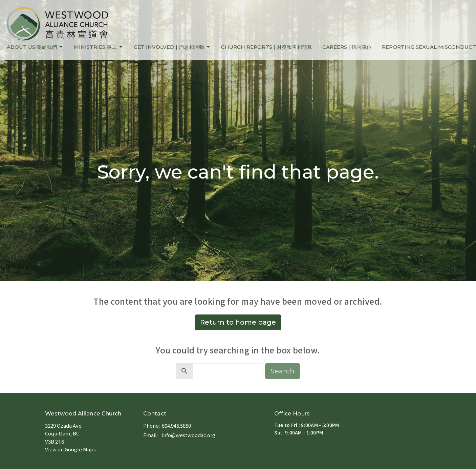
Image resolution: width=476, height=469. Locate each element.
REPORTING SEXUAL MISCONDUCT (429, 47)
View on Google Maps (70, 449)
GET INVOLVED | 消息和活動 (172, 47)
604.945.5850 (176, 425)
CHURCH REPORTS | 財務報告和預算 (267, 47)
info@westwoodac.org (189, 435)
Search (283, 371)
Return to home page (238, 322)
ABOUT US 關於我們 (35, 47)
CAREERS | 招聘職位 (347, 47)
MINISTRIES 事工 (99, 47)
